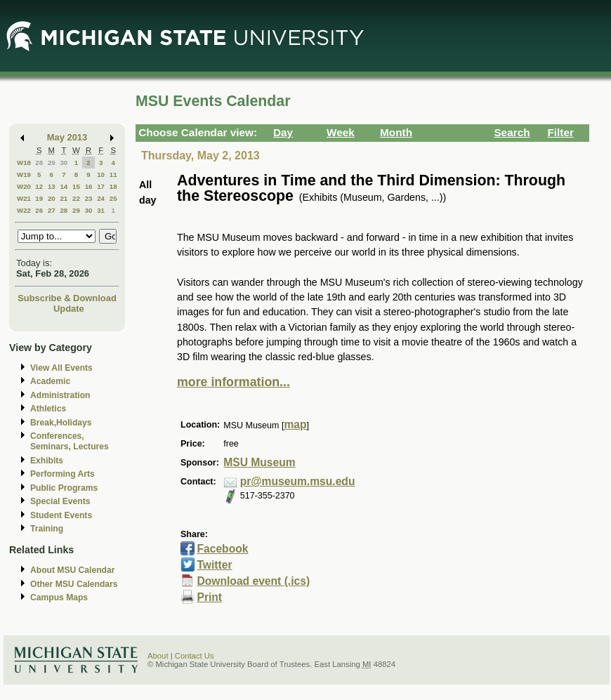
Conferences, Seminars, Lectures (70, 441)
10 (101, 174)
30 (64, 163)
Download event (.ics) (253, 581)
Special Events (60, 501)
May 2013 (67, 137)
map (295, 424)
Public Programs (64, 488)
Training (47, 529)
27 (52, 210)
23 (89, 198)
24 (101, 198)
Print (209, 597)
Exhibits (47, 461)
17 (101, 186)
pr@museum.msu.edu (298, 481)
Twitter (214, 565)
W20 (24, 186)
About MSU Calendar (72, 570)
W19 (24, 174)
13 (52, 186)
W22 (24, 210)
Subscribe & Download (67, 298)
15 (76, 186)
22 (76, 198)
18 (113, 186)
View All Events (61, 368)
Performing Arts (63, 474)
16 (89, 186)
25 (113, 198)
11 (113, 174)
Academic (50, 381)
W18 (24, 163)
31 (101, 210)
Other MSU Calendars (74, 584)
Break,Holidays (61, 423)
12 (39, 186)
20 (52, 198)
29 (52, 163)
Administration (60, 395)
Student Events (61, 515)
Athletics (48, 409)
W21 (24, 198)
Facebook (222, 549)
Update (69, 309)
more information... (234, 382)
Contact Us (195, 656)
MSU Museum (259, 462)
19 (39, 198)
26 (39, 210)
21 (64, 198)
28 (39, 163)
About (158, 656)
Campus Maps (59, 597)
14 (64, 186)
